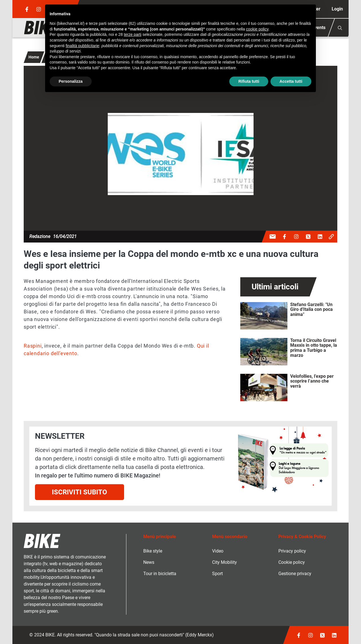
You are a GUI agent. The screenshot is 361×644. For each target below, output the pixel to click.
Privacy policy (292, 551)
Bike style (153, 551)
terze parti (133, 34)
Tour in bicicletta (160, 574)
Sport (217, 574)
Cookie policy (292, 562)
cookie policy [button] (257, 29)
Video (218, 551)
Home (34, 57)
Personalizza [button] (71, 81)
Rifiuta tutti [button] (249, 81)
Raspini (33, 346)
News (149, 562)
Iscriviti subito (80, 492)
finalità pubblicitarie (82, 46)
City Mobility (224, 562)
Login (337, 9)
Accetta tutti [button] (291, 81)
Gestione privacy (295, 574)
